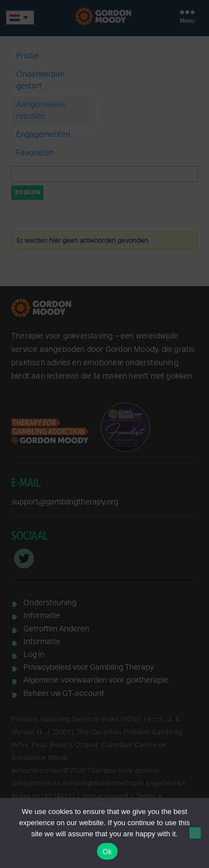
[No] (195, 833)
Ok (107, 852)
